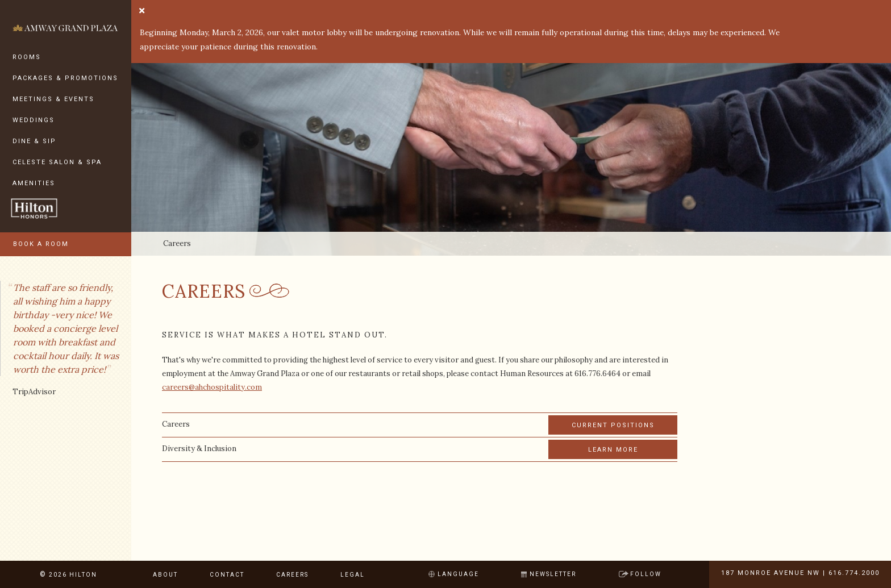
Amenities (34, 183)
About (165, 575)
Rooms (27, 57)
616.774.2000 (854, 573)
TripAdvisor (34, 392)
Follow (646, 574)
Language (458, 574)
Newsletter (553, 574)
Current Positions (613, 425)
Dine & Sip (34, 141)
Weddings (34, 120)
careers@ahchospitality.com (212, 387)
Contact (227, 575)
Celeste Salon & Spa (57, 162)
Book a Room (41, 244)
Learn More (613, 450)
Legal (353, 575)
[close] (142, 11)
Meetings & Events (53, 99)
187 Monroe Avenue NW (771, 573)
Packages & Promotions (65, 78)
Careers (292, 575)
